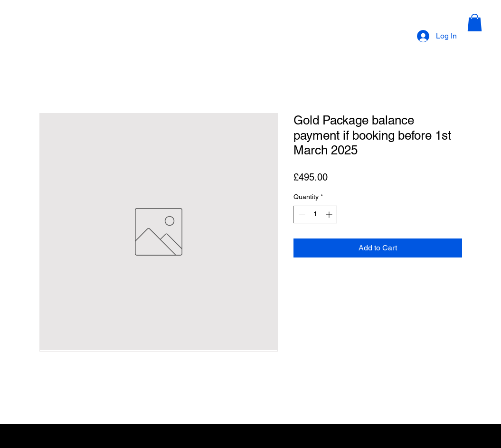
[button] (475, 23)
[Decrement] (301, 214)
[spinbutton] (315, 214)
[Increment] (330, 214)
